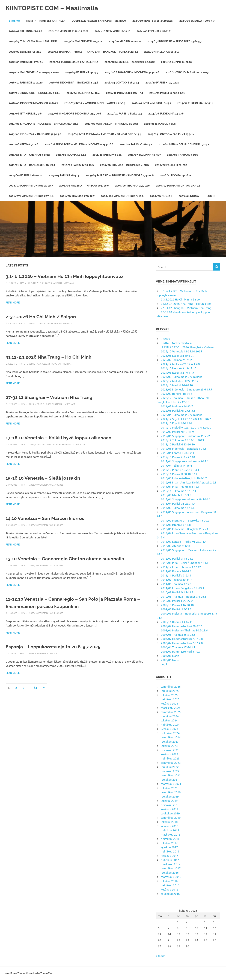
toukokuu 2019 (170, 813)
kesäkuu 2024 (169, 729)
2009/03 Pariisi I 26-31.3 (64, 175)
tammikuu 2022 (171, 775)
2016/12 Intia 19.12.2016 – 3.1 (125, 93)
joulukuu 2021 (170, 779)
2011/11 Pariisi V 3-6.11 (107, 155)
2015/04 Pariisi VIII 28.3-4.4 (125, 114)
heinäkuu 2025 (170, 699)
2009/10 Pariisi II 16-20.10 (25, 175)
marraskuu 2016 (171, 877)
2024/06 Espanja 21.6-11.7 (154, 31)
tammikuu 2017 (171, 868)
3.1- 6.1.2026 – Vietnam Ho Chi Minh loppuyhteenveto (69, 276)
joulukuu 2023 (170, 741)
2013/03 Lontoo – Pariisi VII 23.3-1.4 (171, 134)
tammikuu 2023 (171, 762)
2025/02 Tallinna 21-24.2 (25, 31)
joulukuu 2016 (170, 872)
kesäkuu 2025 (169, 703)
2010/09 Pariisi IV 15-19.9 (78, 165)
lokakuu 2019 (169, 801)
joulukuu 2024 (170, 716)
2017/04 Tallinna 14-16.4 (83, 93)
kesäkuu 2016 (169, 889)
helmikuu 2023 (170, 758)
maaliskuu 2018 (171, 834)
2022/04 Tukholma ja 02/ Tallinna (74, 62)
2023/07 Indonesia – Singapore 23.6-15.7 (174, 41)
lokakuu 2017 (169, 843)
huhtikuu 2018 (170, 830)
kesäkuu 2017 (169, 855)
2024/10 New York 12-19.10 (112, 31)
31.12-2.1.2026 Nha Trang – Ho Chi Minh (52, 357)
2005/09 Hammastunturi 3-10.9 (122, 196)
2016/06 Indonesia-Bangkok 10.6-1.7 (33, 103)
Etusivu (14, 21)
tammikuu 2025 (171, 712)
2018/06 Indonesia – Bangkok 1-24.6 (74, 83)
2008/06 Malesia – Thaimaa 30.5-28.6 (84, 186)
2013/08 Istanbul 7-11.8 (160, 124)
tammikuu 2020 (171, 792)
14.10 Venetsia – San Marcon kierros (48, 518)
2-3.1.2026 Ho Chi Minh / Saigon (43, 317)
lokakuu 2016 (169, 881)
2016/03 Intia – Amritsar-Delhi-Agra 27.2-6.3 (95, 103)
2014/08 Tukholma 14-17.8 (166, 114)
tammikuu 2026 (171, 686)
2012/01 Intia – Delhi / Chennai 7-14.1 (184, 144)
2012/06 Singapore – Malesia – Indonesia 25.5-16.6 (79, 144)
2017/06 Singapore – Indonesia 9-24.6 (35, 93)
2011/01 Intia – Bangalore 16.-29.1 (32, 165)
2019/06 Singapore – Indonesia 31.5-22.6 (132, 72)
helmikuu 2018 (170, 839)
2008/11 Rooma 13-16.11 (176, 175)
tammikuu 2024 (171, 737)
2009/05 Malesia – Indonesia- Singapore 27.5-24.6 (120, 175)
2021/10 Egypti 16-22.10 (176, 62)
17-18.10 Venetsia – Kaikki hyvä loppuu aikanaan (63, 438)
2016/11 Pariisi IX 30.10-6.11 (167, 93)
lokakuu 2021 (169, 788)
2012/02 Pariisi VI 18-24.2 (136, 144)
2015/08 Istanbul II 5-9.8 (25, 114)
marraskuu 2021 (171, 784)
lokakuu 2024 (169, 720)
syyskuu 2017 (169, 847)
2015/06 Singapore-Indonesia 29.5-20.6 (75, 114)
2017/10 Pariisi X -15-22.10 (162, 83)
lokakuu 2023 (169, 746)
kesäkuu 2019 (169, 809)
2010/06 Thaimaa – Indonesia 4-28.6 (124, 165)
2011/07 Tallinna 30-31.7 (144, 155)
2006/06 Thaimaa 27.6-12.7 (77, 196)
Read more (13, 303)
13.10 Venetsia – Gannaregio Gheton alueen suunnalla (69, 559)
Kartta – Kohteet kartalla (46, 21)
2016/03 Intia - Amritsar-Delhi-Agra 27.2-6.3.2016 (57, 444)
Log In (211, 196)
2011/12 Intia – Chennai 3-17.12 (29, 155)
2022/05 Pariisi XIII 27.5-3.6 (26, 62)
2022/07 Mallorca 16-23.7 (162, 52)
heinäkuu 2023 (170, 750)
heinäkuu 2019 (170, 805)
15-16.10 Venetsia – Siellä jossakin (46, 478)
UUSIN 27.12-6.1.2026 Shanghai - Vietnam (51, 283)
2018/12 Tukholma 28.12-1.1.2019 (187, 72)
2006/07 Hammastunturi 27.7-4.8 (31, 196)
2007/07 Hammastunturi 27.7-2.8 (178, 186)
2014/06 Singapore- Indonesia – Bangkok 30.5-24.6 (44, 124)
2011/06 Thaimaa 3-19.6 (182, 155)
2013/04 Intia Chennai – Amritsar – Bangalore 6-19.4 (104, 134)
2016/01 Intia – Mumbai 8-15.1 (151, 103)
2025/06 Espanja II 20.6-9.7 (197, 21)
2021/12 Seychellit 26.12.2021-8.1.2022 (130, 62)
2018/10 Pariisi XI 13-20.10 (26, 83)
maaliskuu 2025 (171, 708)
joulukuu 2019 (170, 796)
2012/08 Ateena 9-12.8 (23, 144)
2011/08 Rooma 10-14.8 (71, 155)
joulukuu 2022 (170, 767)
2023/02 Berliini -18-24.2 (25, 52)
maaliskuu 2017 (171, 864)
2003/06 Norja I (189, 196)
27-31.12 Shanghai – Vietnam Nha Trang (52, 397)
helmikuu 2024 (170, 733)
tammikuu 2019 (171, 817)
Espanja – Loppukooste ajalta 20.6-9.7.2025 (57, 647)
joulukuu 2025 (170, 691)
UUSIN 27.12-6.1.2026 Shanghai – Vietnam (99, 21)
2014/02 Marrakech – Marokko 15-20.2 (111, 124)
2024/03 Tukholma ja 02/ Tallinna (33, 41)
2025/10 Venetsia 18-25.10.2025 (153, 21)
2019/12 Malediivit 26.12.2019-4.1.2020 (34, 72)
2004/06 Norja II (161, 196)
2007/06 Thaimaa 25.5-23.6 (132, 186)
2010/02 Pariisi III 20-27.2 (171, 165)
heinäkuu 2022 (170, 771)
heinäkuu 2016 (170, 885)
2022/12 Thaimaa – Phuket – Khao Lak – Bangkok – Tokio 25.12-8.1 (93, 52)
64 (35, 688)
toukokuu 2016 (170, 894)
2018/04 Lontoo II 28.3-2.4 (122, 83)
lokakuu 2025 (169, 695)
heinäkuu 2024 (170, 724)
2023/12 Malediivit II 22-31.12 (83, 41)
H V (22, 283)
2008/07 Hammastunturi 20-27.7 (31, 186)
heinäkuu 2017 (170, 851)
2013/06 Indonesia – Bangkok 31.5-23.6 (35, 134)
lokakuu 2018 (169, 822)
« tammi (161, 956)
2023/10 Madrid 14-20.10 (125, 41)
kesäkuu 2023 (169, 754)
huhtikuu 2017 (170, 860)
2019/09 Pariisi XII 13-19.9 (82, 72)
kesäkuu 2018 (169, 826)
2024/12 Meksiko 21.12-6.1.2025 (68, 31)
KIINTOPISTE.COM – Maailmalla (56, 8)
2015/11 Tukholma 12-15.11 (195, 103)
